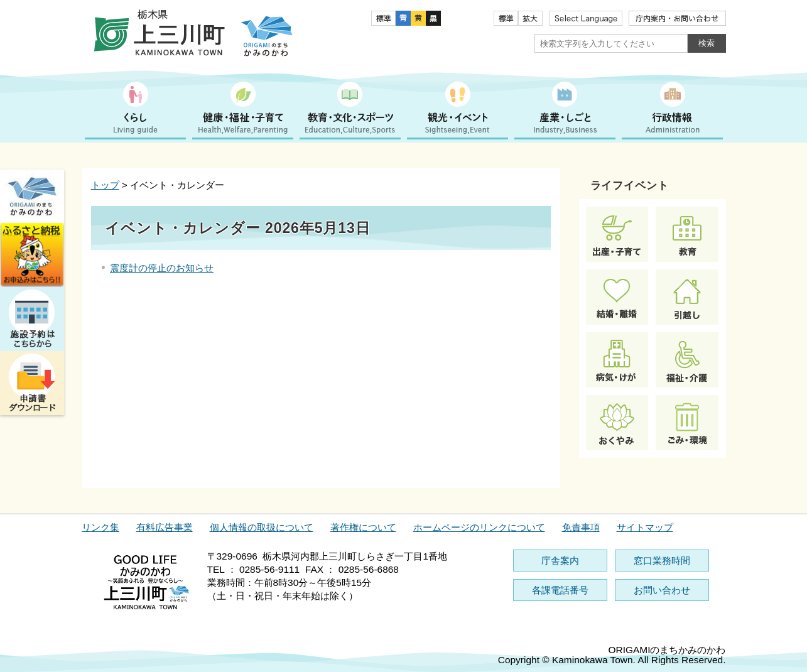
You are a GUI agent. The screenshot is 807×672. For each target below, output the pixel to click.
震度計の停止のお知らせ (162, 268)
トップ (105, 185)
